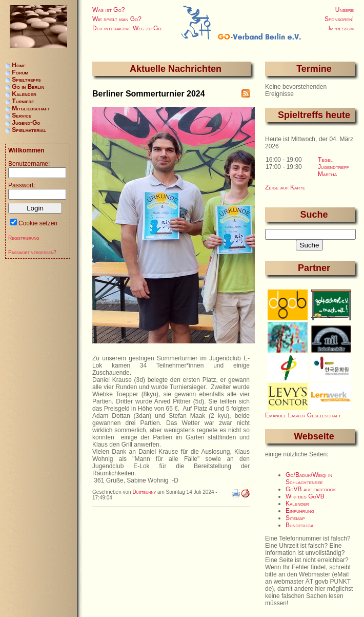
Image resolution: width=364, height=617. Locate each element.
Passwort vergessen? (32, 252)
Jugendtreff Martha (333, 170)
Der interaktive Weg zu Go (127, 28)
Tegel (325, 160)
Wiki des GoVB (305, 496)
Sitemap (295, 518)
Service (22, 115)
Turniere (23, 101)
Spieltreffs (26, 80)
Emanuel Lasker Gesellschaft (303, 415)
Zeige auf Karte (285, 187)
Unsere (345, 10)
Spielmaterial (29, 130)
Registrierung (24, 238)
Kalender (297, 504)
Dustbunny (144, 492)
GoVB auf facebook (311, 489)
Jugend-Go (26, 123)
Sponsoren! (339, 19)
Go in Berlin (28, 87)
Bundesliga (299, 525)
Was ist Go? (108, 10)
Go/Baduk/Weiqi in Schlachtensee (309, 478)
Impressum (341, 28)
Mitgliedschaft (31, 108)
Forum (20, 72)
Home (19, 65)
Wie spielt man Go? (117, 19)
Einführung (300, 511)
